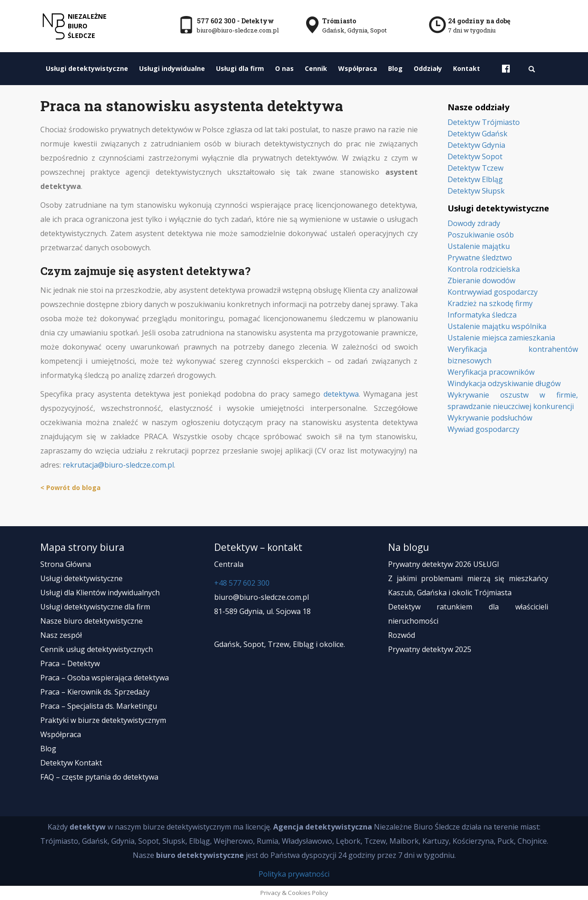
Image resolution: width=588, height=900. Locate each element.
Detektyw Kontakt (71, 763)
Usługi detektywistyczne (87, 68)
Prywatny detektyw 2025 (430, 649)
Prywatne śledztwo (480, 258)
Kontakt (467, 68)
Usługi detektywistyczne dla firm (95, 607)
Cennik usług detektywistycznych (97, 649)
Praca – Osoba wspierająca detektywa (105, 678)
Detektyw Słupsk (476, 191)
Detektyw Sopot (475, 156)
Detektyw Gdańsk (477, 134)
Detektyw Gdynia (476, 145)
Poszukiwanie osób (481, 235)
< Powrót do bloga (70, 488)
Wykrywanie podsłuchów (490, 418)
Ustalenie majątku (479, 246)
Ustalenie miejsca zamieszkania (501, 338)
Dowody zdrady (474, 223)
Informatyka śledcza (482, 315)
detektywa (341, 394)
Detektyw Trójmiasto (484, 122)
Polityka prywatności (294, 874)
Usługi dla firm (240, 68)
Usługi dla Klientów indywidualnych (100, 593)
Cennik (316, 68)
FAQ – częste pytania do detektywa (99, 777)
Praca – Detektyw (70, 663)
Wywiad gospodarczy (483, 429)
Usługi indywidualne (172, 68)
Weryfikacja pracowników (491, 372)
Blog (395, 68)
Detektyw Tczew (475, 168)
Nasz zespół (61, 635)
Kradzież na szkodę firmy (490, 303)
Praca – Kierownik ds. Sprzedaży (95, 692)
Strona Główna (66, 564)
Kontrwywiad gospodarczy (493, 292)
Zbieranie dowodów (481, 280)
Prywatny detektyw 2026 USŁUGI (444, 564)
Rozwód (402, 635)
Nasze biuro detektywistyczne (92, 621)
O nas (284, 68)
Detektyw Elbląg (475, 179)
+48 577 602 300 (242, 583)
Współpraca (358, 68)
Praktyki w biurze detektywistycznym (103, 720)
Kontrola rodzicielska (484, 269)
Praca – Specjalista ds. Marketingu (99, 706)
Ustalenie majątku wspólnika (497, 326)
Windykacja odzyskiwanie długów (504, 383)
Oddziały (428, 68)
